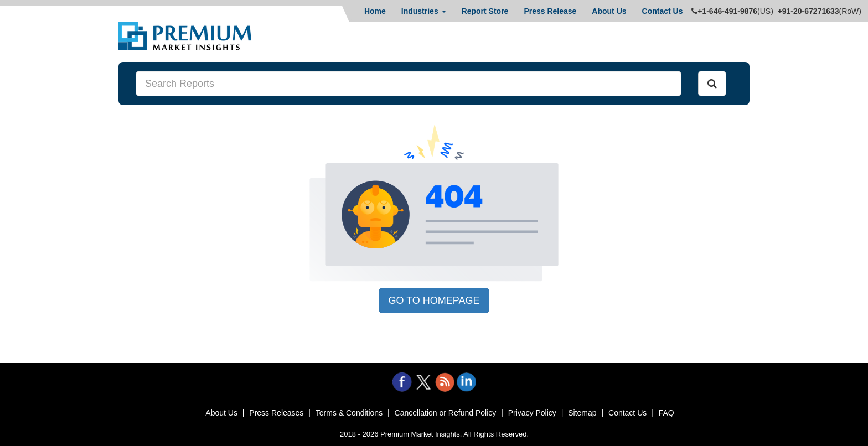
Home (375, 11)
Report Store (485, 11)
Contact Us (663, 11)
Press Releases (276, 413)
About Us (609, 11)
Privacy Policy (532, 413)
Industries (424, 11)
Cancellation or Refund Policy (446, 413)
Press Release (550, 11)
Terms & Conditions (349, 413)
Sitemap (582, 413)
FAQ (666, 413)
